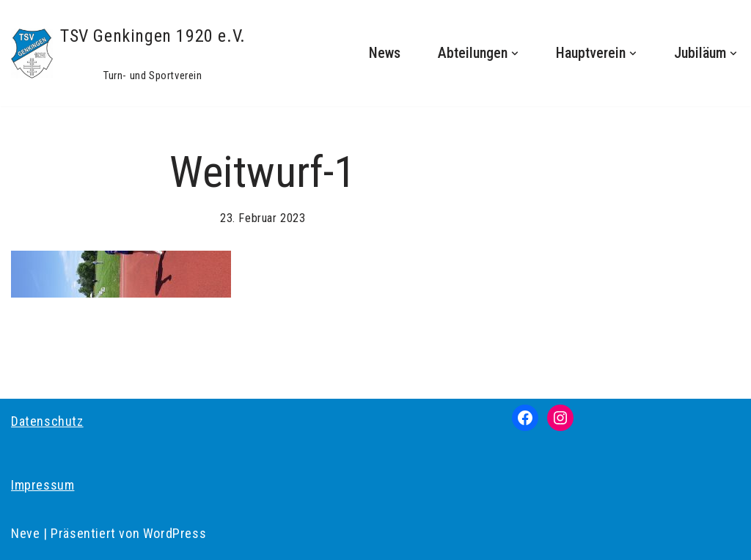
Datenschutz (47, 421)
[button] (515, 54)
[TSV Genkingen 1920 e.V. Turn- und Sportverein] (128, 53)
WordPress (175, 533)
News (385, 53)
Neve (25, 533)
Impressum (43, 485)
